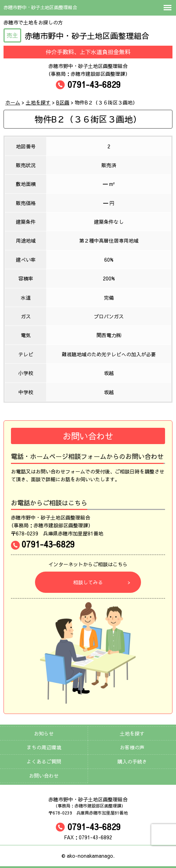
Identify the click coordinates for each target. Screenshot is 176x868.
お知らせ (44, 733)
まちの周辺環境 (44, 747)
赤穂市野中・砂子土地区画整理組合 (76, 36)
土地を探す (132, 733)
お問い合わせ (44, 776)
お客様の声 (132, 747)
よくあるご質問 (44, 761)
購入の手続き (132, 761)
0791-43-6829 (88, 84)
